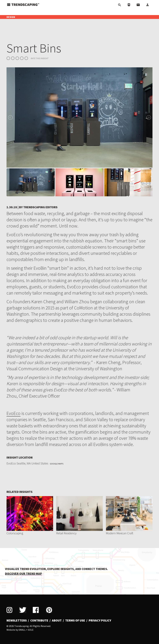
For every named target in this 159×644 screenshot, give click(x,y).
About (57, 620)
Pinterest (49, 610)
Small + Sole (26, 630)
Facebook (36, 610)
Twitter (23, 610)
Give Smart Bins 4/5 (22, 58)
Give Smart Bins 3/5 (17, 58)
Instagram (9, 610)
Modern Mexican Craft (120, 533)
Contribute (39, 620)
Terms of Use (75, 620)
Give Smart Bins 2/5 (13, 58)
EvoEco (14, 413)
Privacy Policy (100, 620)
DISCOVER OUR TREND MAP (23, 573)
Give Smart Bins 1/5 (8, 58)
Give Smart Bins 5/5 (26, 58)
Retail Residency (66, 533)
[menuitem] (18, 620)
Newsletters (17, 620)
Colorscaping (15, 533)
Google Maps (57, 464)
